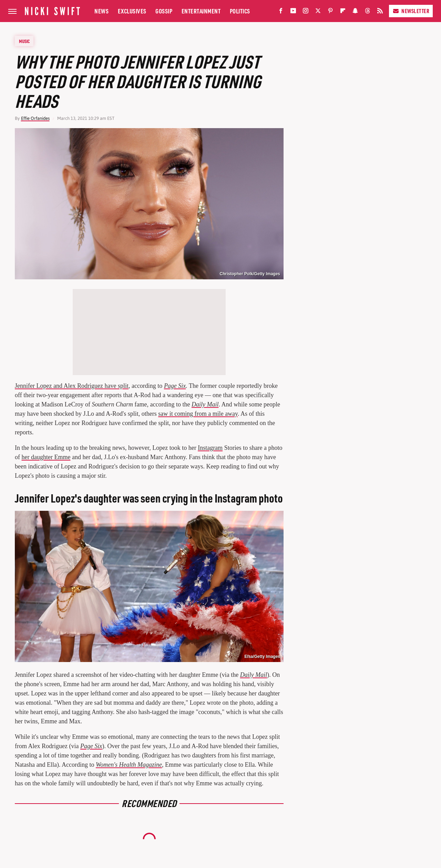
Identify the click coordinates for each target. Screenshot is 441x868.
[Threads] (368, 12)
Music (24, 41)
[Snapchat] (355, 12)
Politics (240, 11)
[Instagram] (306, 12)
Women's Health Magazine (129, 765)
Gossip (164, 11)
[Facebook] (281, 12)
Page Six (175, 386)
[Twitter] (318, 12)
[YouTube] (293, 12)
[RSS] (380, 12)
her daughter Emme (46, 457)
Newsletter (411, 11)
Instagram (210, 448)
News (101, 11)
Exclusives (132, 11)
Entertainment (201, 11)
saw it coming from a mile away (198, 414)
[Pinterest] (330, 12)
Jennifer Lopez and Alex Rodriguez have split (72, 386)
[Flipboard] (343, 12)
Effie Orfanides (35, 118)
